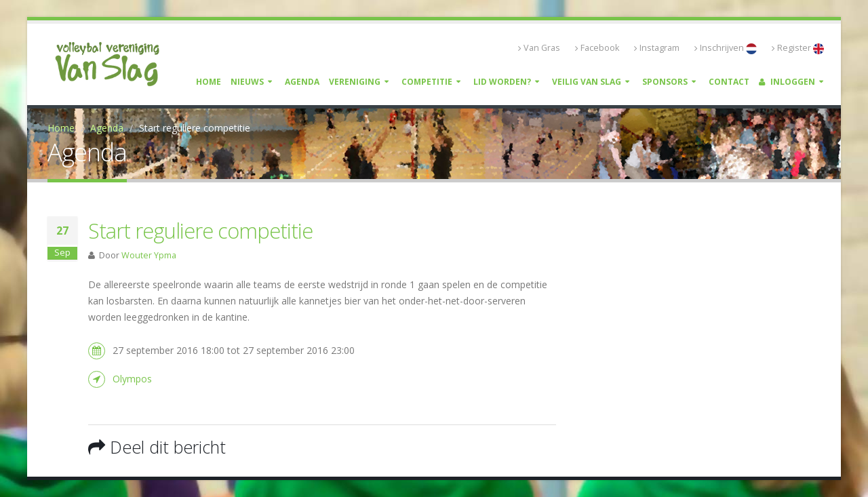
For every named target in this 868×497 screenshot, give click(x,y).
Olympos (132, 379)
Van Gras (539, 48)
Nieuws (247, 82)
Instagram (657, 48)
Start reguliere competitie (200, 231)
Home (209, 82)
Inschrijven (726, 48)
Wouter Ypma (149, 255)
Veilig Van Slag (587, 82)
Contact (729, 82)
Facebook (597, 48)
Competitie (427, 82)
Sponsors (665, 82)
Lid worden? (502, 82)
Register (798, 48)
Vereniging (355, 82)
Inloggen (787, 82)
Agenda (302, 82)
